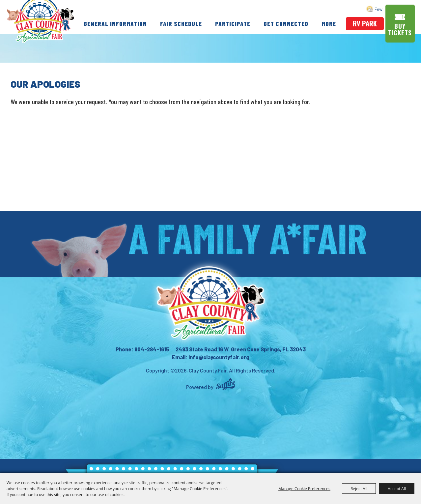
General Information (132, 14)
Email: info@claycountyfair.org (211, 357)
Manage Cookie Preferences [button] (304, 489)
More (213, 30)
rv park (365, 22)
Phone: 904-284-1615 (142, 349)
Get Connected (303, 14)
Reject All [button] (359, 489)
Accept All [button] (397, 489)
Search (387, 8)
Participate (250, 14)
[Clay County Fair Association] (210, 303)
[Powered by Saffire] (225, 385)
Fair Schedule (198, 14)
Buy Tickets (401, 28)
